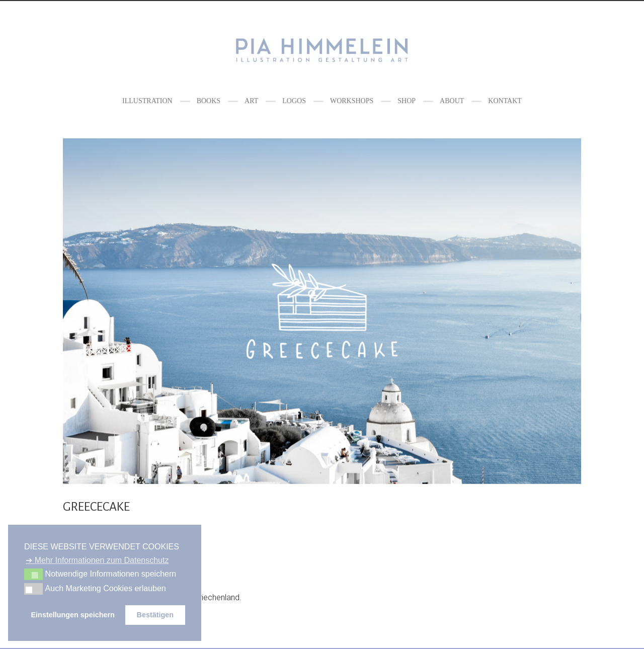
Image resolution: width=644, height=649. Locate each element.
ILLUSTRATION (147, 101)
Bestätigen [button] (155, 615)
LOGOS (294, 101)
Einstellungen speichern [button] (73, 615)
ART (251, 101)
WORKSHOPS (352, 101)
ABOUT (452, 101)
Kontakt (505, 101)
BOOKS (209, 101)
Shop (407, 101)
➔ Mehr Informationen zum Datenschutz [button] (97, 560)
